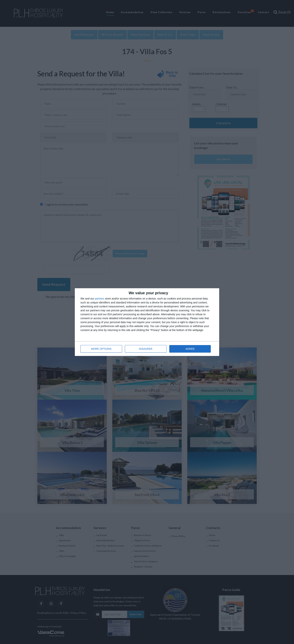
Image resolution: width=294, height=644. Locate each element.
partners (99, 299)
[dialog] (147, 322)
